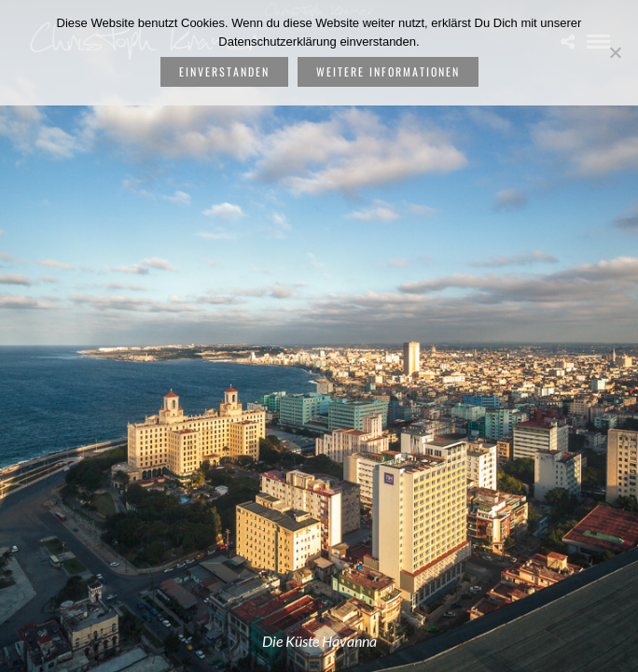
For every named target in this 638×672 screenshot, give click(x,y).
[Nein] (615, 52)
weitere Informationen (388, 71)
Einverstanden (224, 71)
